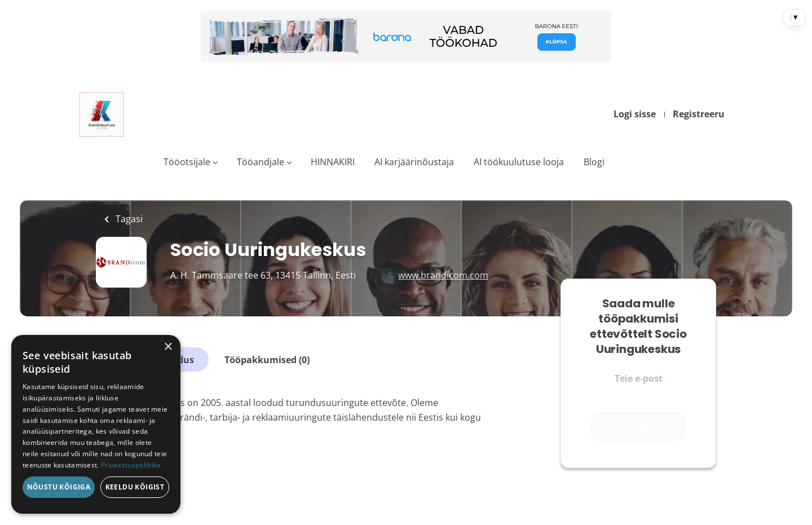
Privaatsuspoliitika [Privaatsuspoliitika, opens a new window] (131, 465)
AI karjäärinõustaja (414, 162)
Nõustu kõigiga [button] (59, 487)
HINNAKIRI (333, 162)
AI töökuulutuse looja (519, 162)
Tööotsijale (187, 162)
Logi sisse (635, 114)
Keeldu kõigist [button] (135, 487)
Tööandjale (261, 162)
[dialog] (96, 424)
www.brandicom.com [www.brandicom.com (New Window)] (443, 275)
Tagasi (128, 219)
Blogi (594, 162)
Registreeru (699, 114)
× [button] (168, 347)
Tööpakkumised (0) (267, 360)
